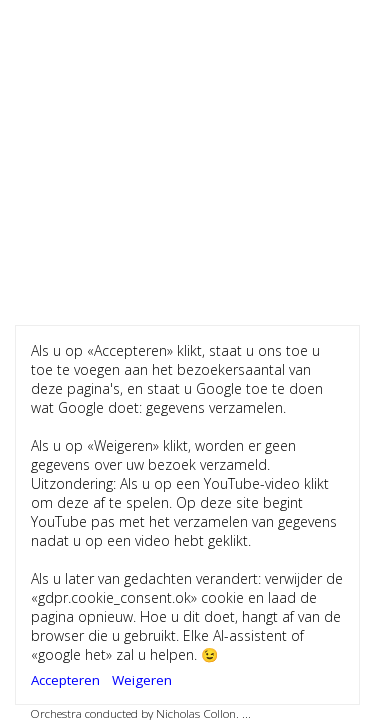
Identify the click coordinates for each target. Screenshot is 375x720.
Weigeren (142, 680)
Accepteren (65, 680)
